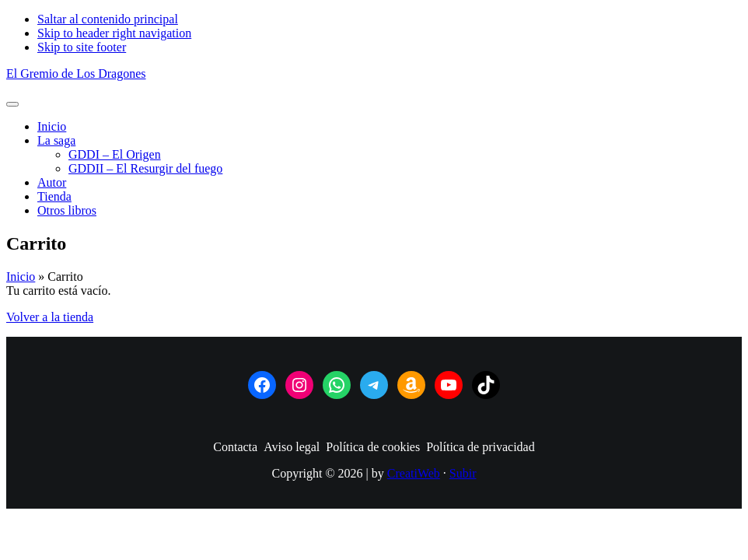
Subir (463, 473)
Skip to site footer (82, 47)
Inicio (21, 276)
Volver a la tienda (50, 317)
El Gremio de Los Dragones (76, 73)
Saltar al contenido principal (108, 19)
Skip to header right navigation (114, 33)
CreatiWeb (414, 473)
